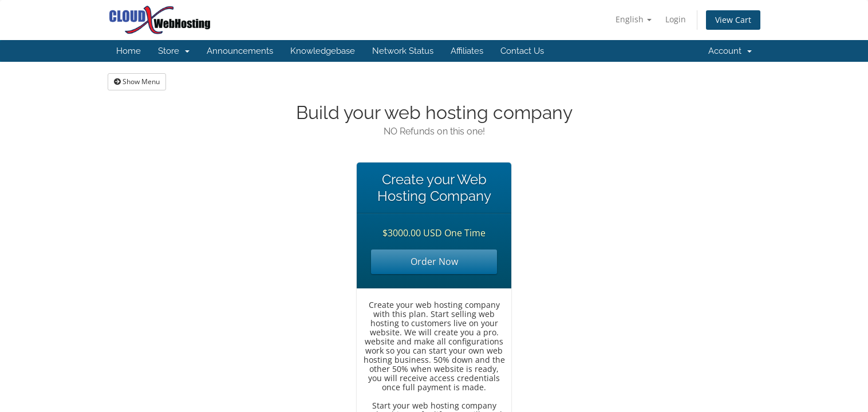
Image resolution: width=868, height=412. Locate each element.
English (634, 19)
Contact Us (522, 51)
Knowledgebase (323, 51)
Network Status (403, 51)
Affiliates (467, 51)
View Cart (733, 20)
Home (129, 51)
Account (730, 51)
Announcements (240, 51)
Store (174, 51)
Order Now (434, 262)
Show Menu (137, 82)
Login (676, 19)
